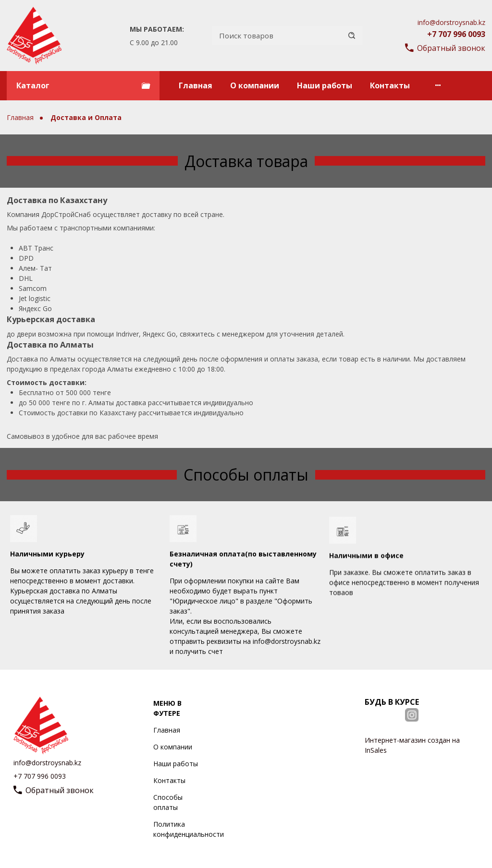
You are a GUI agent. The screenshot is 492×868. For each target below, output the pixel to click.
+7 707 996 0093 (456, 34)
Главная (196, 85)
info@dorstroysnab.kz (451, 22)
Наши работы (325, 85)
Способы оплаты (168, 802)
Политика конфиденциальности (189, 829)
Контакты (390, 85)
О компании (255, 85)
